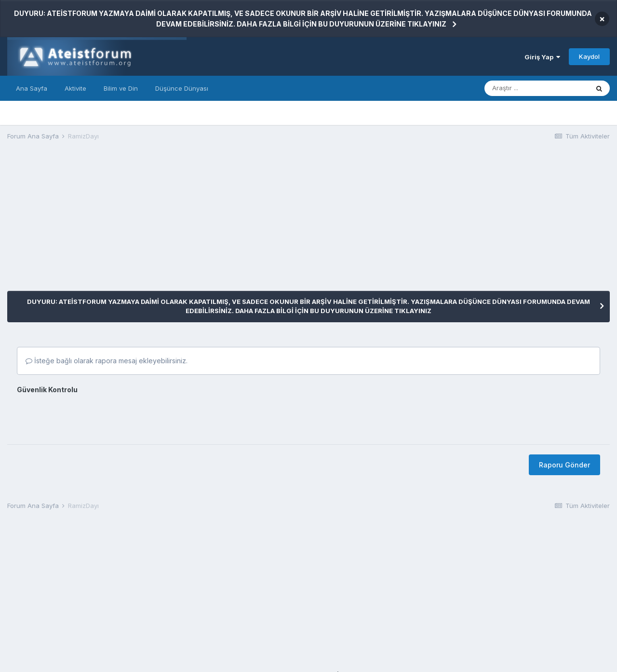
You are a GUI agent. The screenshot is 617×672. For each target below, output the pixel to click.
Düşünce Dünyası (182, 88)
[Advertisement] (183, 223)
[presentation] (90, 416)
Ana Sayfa (32, 88)
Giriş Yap (542, 57)
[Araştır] (537, 88)
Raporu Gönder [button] (564, 465)
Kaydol (589, 56)
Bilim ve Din (121, 88)
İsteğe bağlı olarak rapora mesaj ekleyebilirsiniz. (107, 361)
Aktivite (75, 88)
